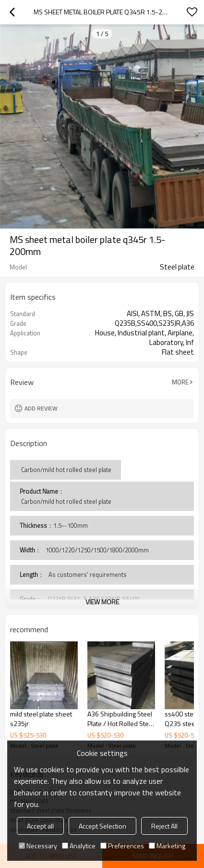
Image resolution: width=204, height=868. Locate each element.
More (180, 382)
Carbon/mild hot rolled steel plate (66, 501)
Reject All (164, 826)
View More (102, 602)
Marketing (167, 846)
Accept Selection (102, 826)
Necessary (38, 846)
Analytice (79, 846)
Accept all (40, 826)
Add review (41, 408)
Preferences (122, 846)
